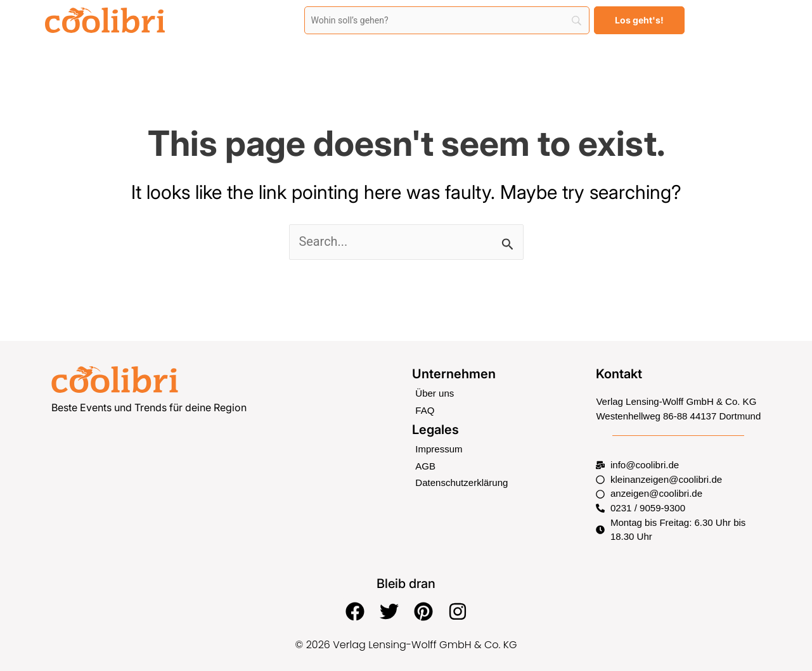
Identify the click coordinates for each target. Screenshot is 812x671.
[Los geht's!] (639, 20)
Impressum (439, 449)
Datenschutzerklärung (461, 482)
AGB (425, 466)
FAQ (425, 410)
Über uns (435, 393)
